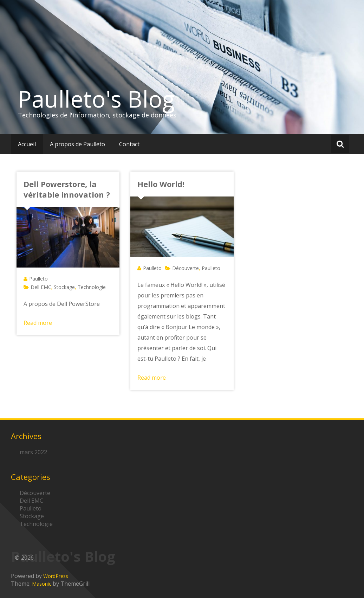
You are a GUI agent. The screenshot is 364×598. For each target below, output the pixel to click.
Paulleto (38, 279)
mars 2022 (33, 452)
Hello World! (161, 184)
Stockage (64, 287)
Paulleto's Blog (96, 99)
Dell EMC (41, 287)
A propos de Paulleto (77, 144)
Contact (129, 144)
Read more (38, 323)
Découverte (186, 268)
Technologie (92, 287)
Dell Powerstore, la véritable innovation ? (67, 189)
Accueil (27, 144)
